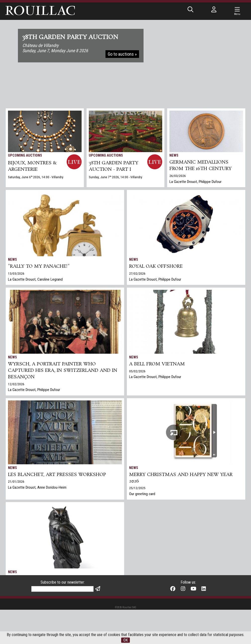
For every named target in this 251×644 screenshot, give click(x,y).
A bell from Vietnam (157, 364)
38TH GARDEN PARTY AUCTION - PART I (114, 166)
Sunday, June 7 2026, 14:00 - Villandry (116, 177)
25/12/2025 (137, 488)
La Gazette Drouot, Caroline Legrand (35, 279)
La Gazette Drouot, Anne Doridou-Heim (37, 487)
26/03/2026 (178, 176)
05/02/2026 (137, 371)
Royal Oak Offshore (156, 266)
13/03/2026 (16, 273)
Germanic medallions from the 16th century (201, 166)
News (174, 155)
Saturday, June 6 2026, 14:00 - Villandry (36, 177)
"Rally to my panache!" (39, 266)
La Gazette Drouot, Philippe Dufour (195, 182)
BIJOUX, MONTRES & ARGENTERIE (32, 166)
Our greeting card (142, 494)
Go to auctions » (122, 54)
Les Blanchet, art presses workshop (57, 475)
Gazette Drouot (20, 598)
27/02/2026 (137, 273)
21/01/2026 (16, 481)
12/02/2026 (16, 384)
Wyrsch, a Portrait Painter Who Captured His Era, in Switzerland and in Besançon (63, 371)
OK (126, 640)
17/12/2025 (16, 592)
